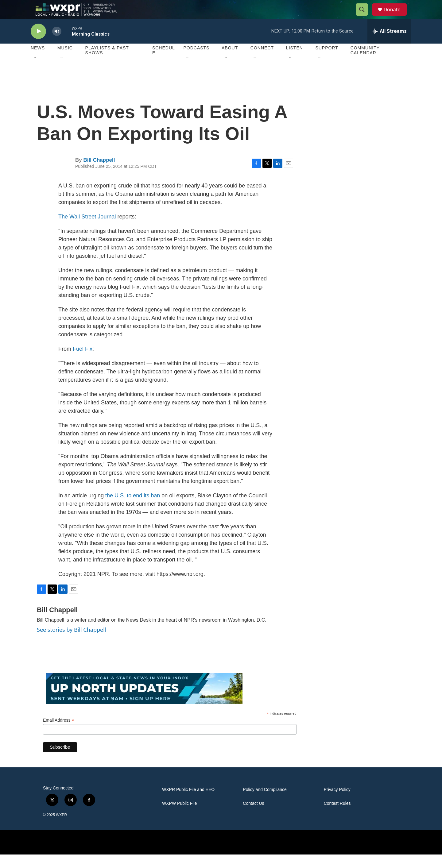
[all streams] (389, 44)
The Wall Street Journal (87, 230)
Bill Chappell (99, 174)
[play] (38, 45)
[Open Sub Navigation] (35, 71)
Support (327, 61)
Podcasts (196, 61)
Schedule (164, 64)
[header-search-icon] (365, 16)
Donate (396, 16)
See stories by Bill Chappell (71, 643)
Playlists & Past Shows (107, 64)
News (38, 61)
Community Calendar (365, 64)
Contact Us (253, 817)
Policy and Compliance (265, 803)
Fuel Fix (83, 362)
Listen (295, 61)
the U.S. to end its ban (133, 509)
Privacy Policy (337, 803)
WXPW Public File (180, 817)
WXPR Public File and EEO (188, 803)
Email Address (59, 733)
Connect (262, 61)
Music (65, 61)
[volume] (57, 45)
